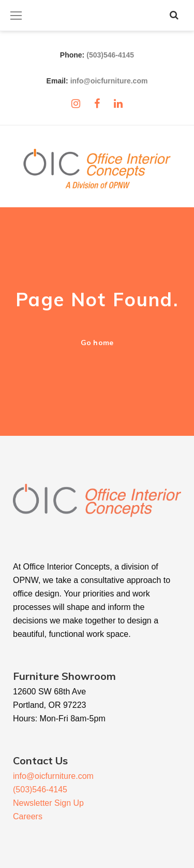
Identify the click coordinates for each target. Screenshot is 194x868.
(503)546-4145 (110, 55)
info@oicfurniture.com (109, 81)
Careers (28, 816)
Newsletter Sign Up (48, 803)
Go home (97, 343)
